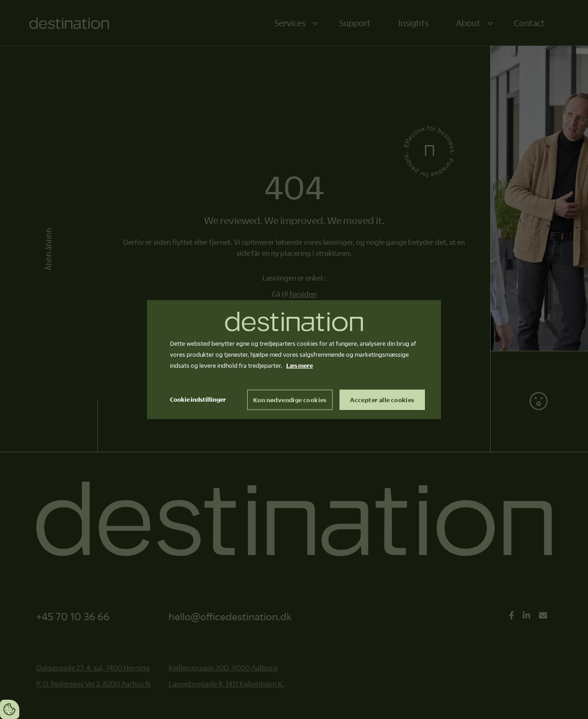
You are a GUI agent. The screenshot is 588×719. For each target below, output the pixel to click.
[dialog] (294, 360)
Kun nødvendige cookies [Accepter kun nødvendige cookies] (290, 399)
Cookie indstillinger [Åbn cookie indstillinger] (198, 399)
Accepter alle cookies (382, 399)
